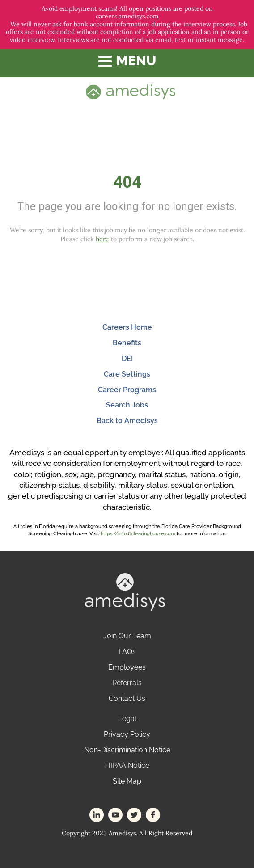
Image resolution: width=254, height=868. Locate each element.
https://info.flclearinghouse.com (138, 534)
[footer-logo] (125, 591)
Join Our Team (127, 636)
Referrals (127, 683)
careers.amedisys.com (127, 16)
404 (127, 182)
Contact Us (127, 698)
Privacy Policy (127, 734)
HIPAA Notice (127, 765)
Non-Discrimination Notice (127, 750)
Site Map (127, 781)
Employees (127, 667)
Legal (127, 719)
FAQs (127, 652)
